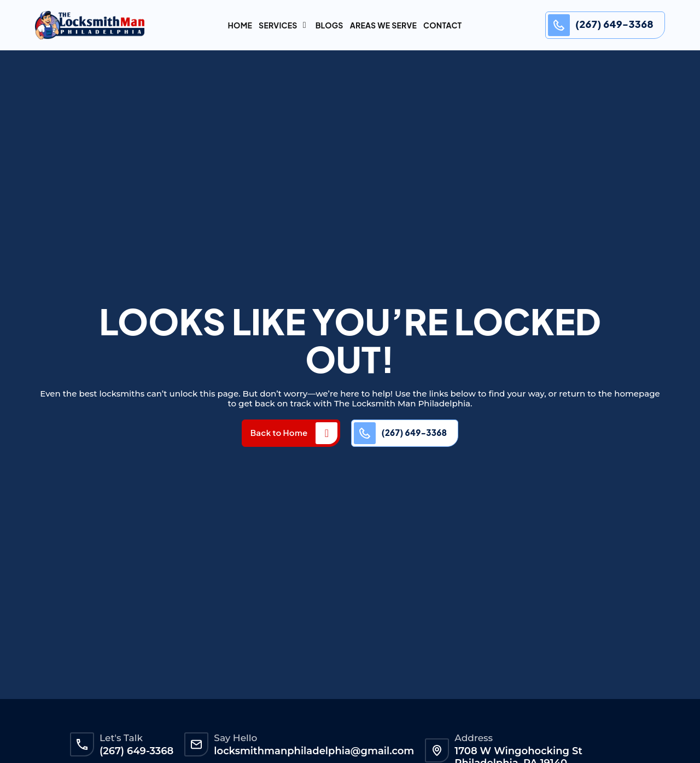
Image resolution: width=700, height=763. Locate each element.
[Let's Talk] (82, 744)
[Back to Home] (326, 433)
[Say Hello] (196, 744)
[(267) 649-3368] (559, 25)
